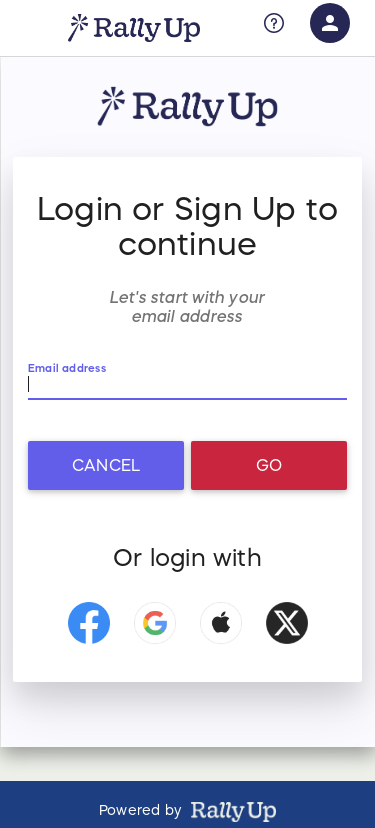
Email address (67, 368)
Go (269, 465)
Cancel (106, 465)
